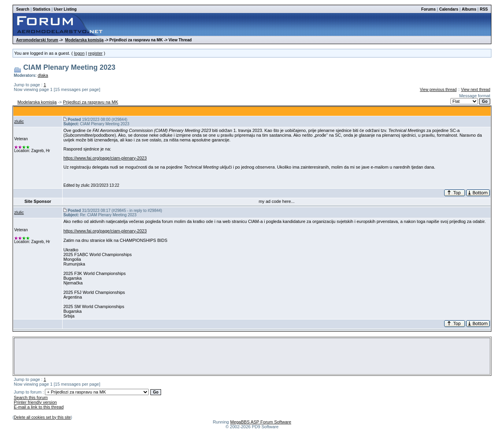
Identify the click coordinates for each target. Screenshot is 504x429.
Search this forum (31, 397)
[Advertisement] (252, 356)
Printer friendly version (35, 402)
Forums (429, 9)
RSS (484, 9)
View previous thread (438, 90)
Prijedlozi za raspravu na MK (91, 102)
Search (23, 9)
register (95, 53)
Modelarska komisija (84, 40)
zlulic (19, 121)
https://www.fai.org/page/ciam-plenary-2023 (105, 158)
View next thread (476, 90)
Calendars (448, 9)
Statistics (41, 9)
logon (79, 53)
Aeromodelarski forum (37, 40)
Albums (469, 9)
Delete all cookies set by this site (42, 417)
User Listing (65, 9)
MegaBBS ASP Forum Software (260, 422)
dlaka (43, 75)
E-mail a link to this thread (39, 407)
